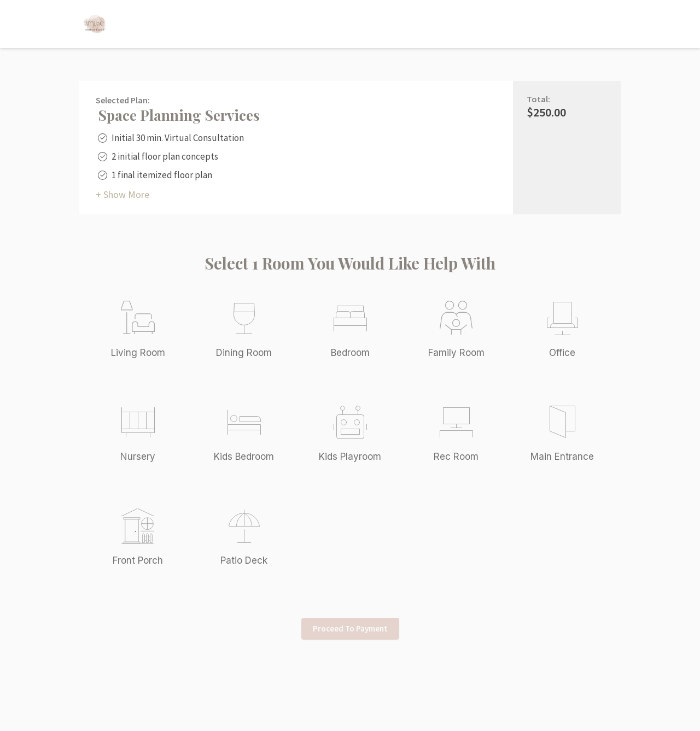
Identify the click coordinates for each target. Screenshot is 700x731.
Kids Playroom (350, 457)
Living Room (138, 353)
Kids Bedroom (244, 457)
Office (562, 353)
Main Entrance (562, 457)
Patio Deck (244, 560)
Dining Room (244, 353)
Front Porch (138, 560)
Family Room (456, 353)
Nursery (138, 457)
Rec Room (456, 457)
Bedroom (350, 353)
